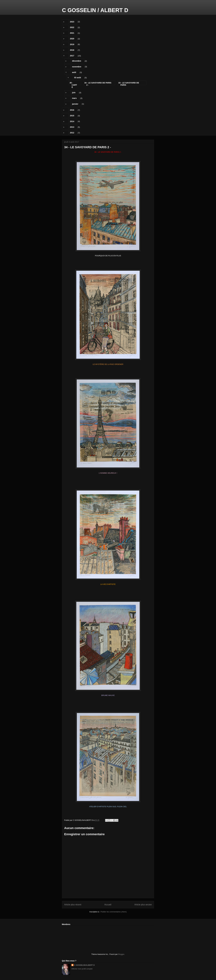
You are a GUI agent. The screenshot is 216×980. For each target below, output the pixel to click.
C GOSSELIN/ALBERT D (84, 965)
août (74, 72)
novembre (77, 67)
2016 (72, 110)
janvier (75, 104)
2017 (72, 56)
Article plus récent (73, 905)
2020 (72, 39)
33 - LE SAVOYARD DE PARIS (129, 83)
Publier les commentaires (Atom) (114, 912)
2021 (72, 33)
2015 (72, 116)
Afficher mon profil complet (82, 969)
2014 (72, 121)
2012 (72, 133)
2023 (72, 22)
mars (74, 98)
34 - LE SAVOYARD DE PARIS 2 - (98, 83)
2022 (72, 27)
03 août (78, 78)
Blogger (121, 954)
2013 (72, 127)
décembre (77, 61)
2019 (72, 44)
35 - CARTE (73, 83)
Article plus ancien (143, 905)
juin (74, 93)
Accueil (108, 905)
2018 (72, 50)
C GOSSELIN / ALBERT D (95, 10)
